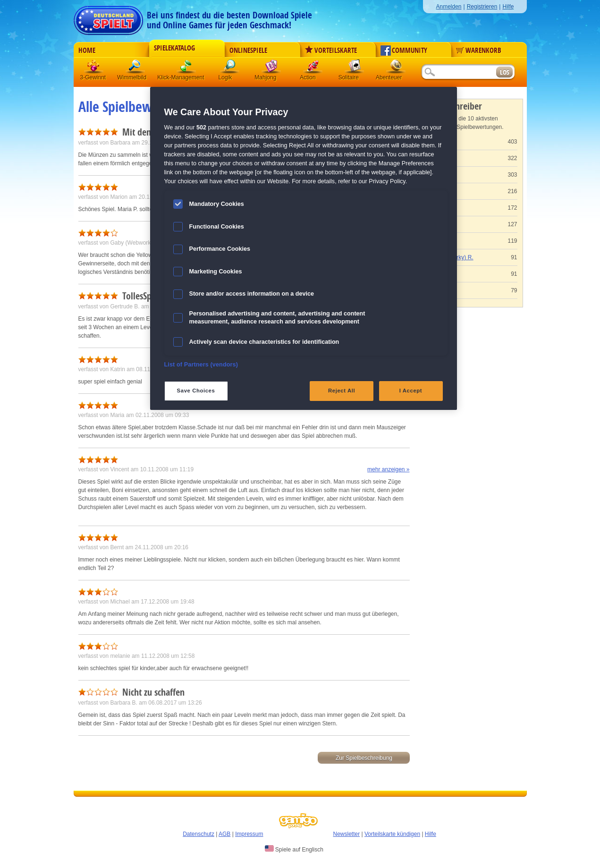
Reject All (342, 391)
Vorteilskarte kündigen (392, 834)
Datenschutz (199, 834)
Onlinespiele (248, 51)
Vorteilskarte (331, 51)
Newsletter (347, 834)
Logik (230, 68)
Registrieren (482, 7)
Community (404, 51)
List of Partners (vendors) (201, 365)
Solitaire (355, 68)
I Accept (411, 391)
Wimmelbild (135, 68)
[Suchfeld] (458, 72)
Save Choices (196, 391)
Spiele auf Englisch (294, 849)
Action (313, 68)
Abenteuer (396, 68)
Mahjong (271, 68)
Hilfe (508, 7)
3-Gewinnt (93, 77)
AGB (224, 834)
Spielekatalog (174, 48)
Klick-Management (186, 68)
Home (87, 51)
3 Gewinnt (94, 68)
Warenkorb (479, 51)
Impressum (249, 834)
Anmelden (448, 7)
